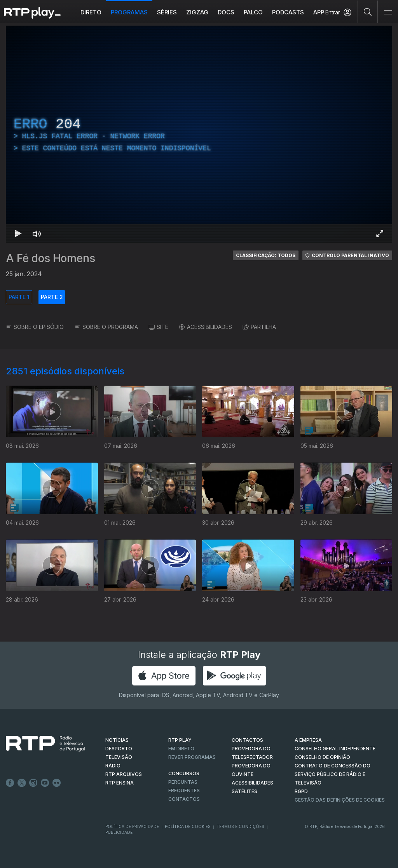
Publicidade (119, 832)
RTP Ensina (120, 783)
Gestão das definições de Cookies (340, 800)
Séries (167, 12)
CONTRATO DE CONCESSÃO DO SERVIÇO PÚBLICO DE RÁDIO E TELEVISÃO (333, 774)
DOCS (226, 12)
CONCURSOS (184, 773)
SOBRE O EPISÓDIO (35, 327)
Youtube (45, 783)
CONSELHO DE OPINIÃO (322, 757)
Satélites (244, 791)
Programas (129, 12)
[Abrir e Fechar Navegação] (388, 13)
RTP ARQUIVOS (124, 774)
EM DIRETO (181, 749)
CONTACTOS (247, 740)
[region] (199, 134)
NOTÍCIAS (117, 740)
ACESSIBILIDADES (206, 327)
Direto (91, 12)
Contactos (184, 799)
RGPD (301, 791)
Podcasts (288, 12)
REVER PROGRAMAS (192, 757)
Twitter (22, 783)
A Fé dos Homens (51, 258)
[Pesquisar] (368, 12)
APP (319, 12)
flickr (57, 783)
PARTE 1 (19, 297)
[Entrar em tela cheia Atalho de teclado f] (380, 233)
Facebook (10, 783)
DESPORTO (119, 749)
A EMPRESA (308, 740)
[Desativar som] (37, 233)
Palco (253, 12)
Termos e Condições (240, 826)
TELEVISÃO (119, 757)
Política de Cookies (188, 826)
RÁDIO (113, 766)
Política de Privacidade (132, 826)
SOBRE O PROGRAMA (106, 327)
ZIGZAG (197, 12)
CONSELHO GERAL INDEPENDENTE (335, 749)
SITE (159, 327)
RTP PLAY (180, 740)
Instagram (33, 783)
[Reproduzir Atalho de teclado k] (18, 233)
